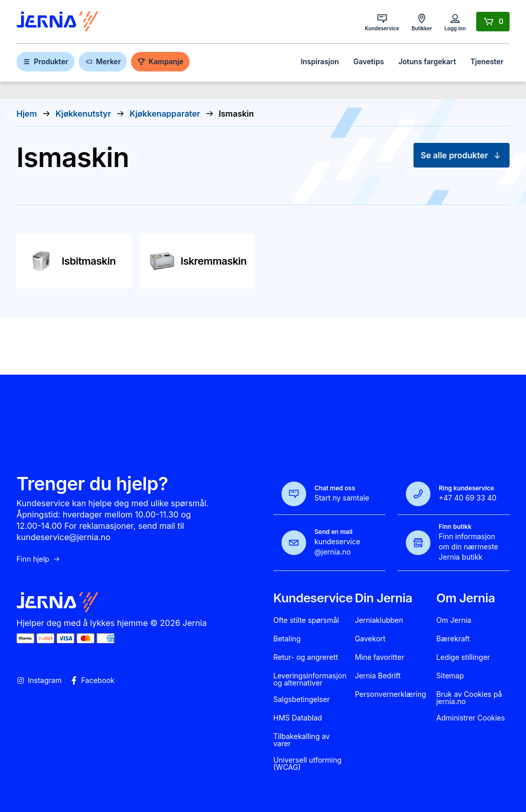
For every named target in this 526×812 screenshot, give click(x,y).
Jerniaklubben (379, 620)
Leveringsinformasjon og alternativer (310, 679)
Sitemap (450, 676)
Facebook (92, 680)
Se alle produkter (462, 155)
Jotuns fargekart (427, 61)
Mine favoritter (380, 657)
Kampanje (160, 61)
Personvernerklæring (391, 694)
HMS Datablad (298, 718)
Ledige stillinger (463, 657)
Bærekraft (453, 639)
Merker (103, 61)
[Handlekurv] (493, 22)
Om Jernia (454, 620)
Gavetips (369, 61)
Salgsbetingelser (302, 699)
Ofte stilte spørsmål (306, 620)
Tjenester (487, 61)
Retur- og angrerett (306, 657)
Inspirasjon (320, 61)
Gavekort (370, 639)
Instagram (39, 680)
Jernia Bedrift (378, 676)
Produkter (45, 61)
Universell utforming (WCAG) (307, 764)
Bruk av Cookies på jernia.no (469, 698)
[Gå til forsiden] (58, 22)
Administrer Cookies (471, 718)
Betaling (287, 639)
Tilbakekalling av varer (302, 740)
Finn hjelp (39, 559)
